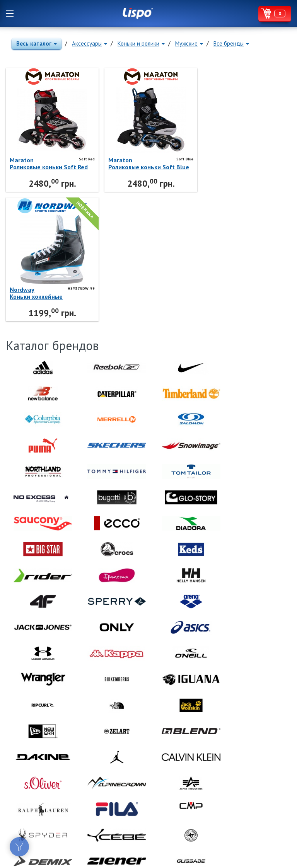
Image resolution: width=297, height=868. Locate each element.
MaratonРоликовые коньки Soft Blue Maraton (134, 163)
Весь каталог (37, 43)
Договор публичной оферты (40, 819)
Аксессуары (90, 43)
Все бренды (231, 43)
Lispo (138, 14)
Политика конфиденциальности (43, 828)
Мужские (189, 43)
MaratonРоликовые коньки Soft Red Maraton (43, 163)
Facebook (12, 800)
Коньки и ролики (141, 43)
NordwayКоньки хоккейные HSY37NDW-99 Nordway (226, 163)
